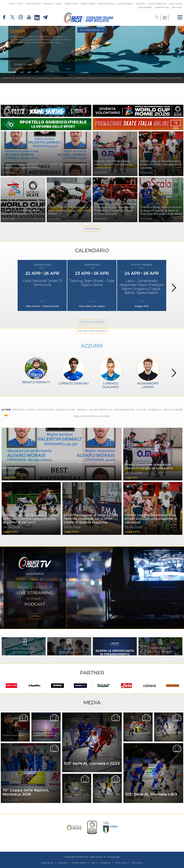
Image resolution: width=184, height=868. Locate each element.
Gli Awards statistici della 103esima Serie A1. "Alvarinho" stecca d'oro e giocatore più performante (57, 468)
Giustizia (56, 78)
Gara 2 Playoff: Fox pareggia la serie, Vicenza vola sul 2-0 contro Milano (70, 211)
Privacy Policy (126, 863)
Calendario (166, 78)
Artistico (48, 4)
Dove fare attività (90, 30)
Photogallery (107, 863)
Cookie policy (145, 863)
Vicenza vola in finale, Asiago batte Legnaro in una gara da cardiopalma (113, 164)
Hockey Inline (88, 4)
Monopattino (162, 7)
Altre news (92, 234)
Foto (20, 4)
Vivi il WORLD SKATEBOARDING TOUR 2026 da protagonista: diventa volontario (24, 211)
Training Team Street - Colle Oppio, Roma (92, 289)
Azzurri (177, 78)
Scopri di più (23, 64)
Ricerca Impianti (77, 863)
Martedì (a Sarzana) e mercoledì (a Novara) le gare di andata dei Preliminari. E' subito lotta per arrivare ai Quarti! (115, 209)
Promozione (93, 78)
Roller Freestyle (157, 4)
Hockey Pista (71, 4)
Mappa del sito (39, 863)
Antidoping (121, 78)
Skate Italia (8, 78)
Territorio (79, 78)
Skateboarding (125, 4)
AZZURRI (92, 359)
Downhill (141, 4)
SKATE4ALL (177, 7)
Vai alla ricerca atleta (92, 342)
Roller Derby (145, 7)
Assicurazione (135, 78)
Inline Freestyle (106, 4)
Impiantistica (107, 78)
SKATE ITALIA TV (33, 4)
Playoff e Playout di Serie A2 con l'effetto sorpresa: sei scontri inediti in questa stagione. (91, 526)
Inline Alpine (176, 4)
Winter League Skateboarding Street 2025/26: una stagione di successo (161, 164)
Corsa (59, 4)
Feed (93, 863)
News (12, 4)
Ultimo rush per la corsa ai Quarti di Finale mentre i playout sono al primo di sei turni (31, 526)
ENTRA (35, 625)
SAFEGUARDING (151, 78)
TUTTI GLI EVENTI (92, 330)
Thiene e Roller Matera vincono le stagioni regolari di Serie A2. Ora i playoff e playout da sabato (162, 211)
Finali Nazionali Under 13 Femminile (42, 289)
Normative (67, 78)
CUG (33, 78)
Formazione (44, 78)
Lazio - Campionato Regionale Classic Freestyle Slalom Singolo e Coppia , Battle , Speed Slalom (142, 293)
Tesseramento (23, 78)
